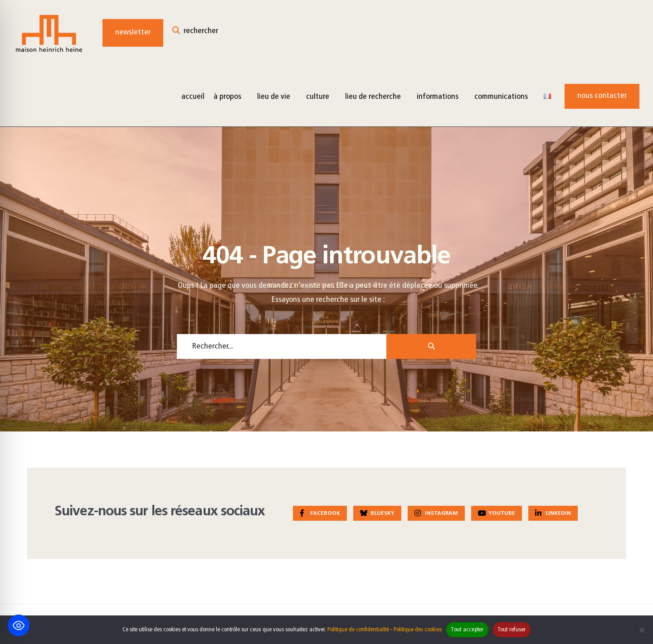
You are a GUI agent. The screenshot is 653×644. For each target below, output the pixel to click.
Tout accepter (467, 630)
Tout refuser (512, 630)
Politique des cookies (418, 630)
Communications (501, 97)
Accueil (193, 97)
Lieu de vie (274, 97)
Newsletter (133, 32)
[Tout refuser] (642, 630)
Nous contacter (602, 96)
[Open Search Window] (195, 33)
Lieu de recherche (373, 97)
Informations (438, 97)
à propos (227, 97)
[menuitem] (231, 96)
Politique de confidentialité (358, 630)
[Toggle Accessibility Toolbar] (19, 625)
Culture (318, 97)
